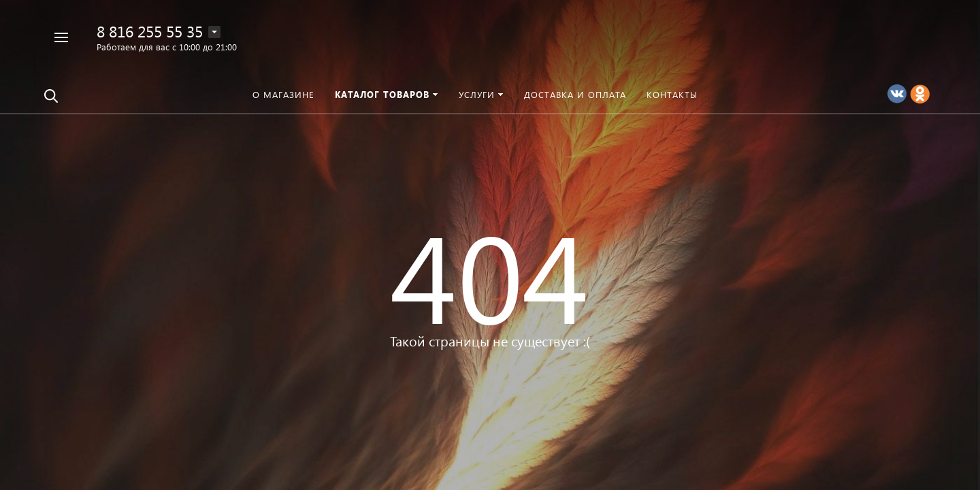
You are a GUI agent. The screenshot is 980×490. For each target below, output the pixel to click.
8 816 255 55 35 (150, 31)
